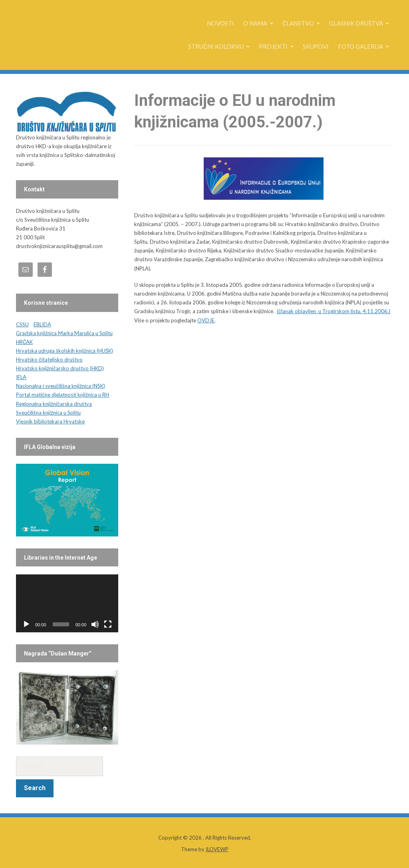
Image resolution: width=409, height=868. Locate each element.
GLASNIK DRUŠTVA (356, 23)
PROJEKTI (273, 46)
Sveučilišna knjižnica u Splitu (48, 413)
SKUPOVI (316, 46)
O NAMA (255, 23)
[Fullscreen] (108, 624)
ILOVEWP (217, 849)
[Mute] (95, 624)
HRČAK (24, 342)
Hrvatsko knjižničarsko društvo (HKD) (60, 368)
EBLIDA (42, 324)
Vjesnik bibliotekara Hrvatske (50, 421)
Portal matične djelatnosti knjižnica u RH (63, 395)
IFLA (21, 377)
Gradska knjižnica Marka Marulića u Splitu (64, 333)
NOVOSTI (220, 23)
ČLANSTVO (298, 23)
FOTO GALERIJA (360, 46)
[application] (67, 603)
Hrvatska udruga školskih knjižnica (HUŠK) (65, 351)
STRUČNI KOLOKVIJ (216, 46)
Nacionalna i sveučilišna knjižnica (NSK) (61, 386)
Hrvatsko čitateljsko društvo (49, 360)
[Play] (26, 624)
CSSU (22, 324)
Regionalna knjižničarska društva (54, 404)
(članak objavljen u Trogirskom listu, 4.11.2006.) (334, 311)
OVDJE (206, 320)
